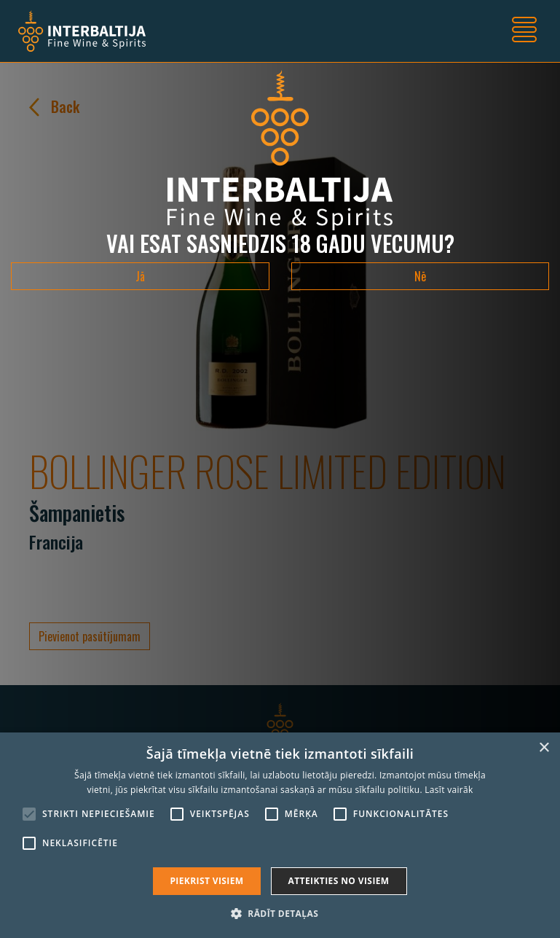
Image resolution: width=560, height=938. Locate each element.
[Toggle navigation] (524, 31)
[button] (280, 913)
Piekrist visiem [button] (206, 881)
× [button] (544, 748)
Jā (140, 276)
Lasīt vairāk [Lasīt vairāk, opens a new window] (449, 790)
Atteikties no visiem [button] (339, 881)
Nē (420, 276)
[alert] (280, 835)
